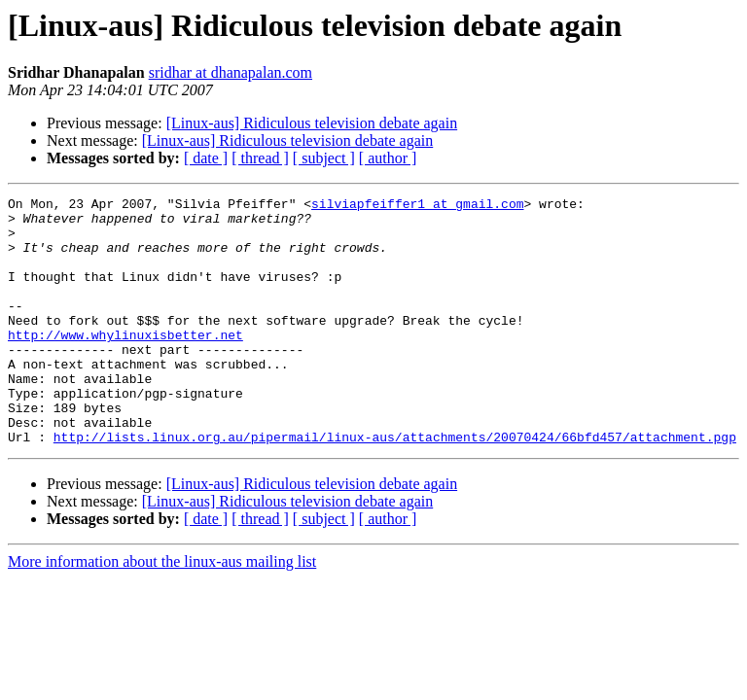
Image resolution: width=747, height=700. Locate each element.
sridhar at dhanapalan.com (231, 72)
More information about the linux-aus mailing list (162, 611)
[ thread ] (260, 158)
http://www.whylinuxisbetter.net (125, 364)
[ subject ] (324, 158)
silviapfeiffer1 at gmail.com (417, 206)
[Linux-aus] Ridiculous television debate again (312, 123)
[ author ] (388, 158)
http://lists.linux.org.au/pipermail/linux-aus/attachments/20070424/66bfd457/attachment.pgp (395, 486)
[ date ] (206, 158)
